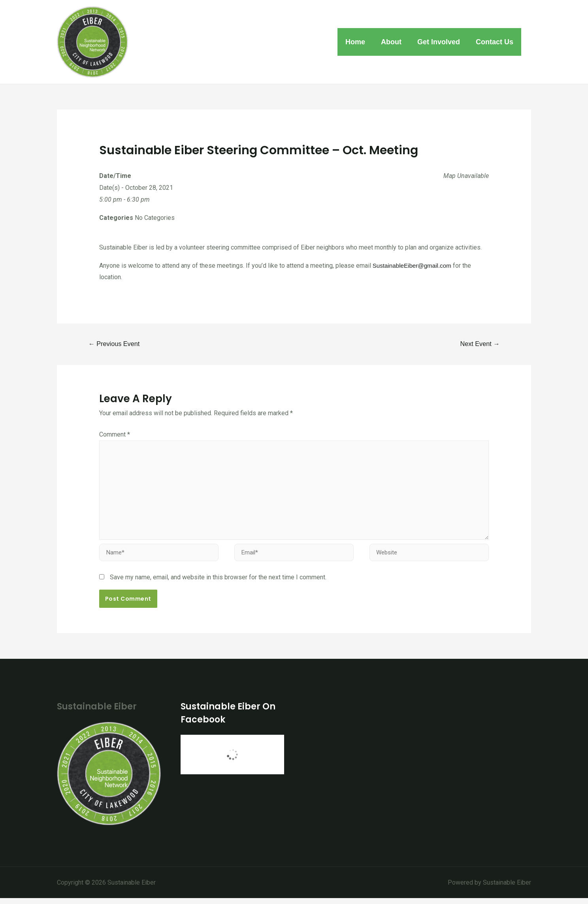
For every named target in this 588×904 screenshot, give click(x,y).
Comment (115, 435)
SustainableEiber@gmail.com (414, 266)
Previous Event (116, 344)
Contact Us (495, 42)
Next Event (478, 344)
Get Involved (441, 42)
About (395, 42)
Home (361, 42)
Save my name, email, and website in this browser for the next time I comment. (218, 583)
